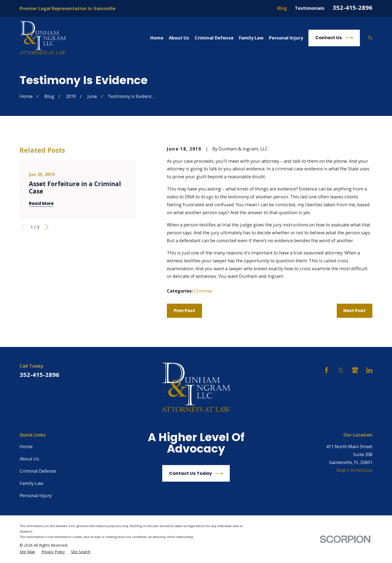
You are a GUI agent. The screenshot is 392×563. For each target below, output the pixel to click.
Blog (282, 8)
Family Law (31, 483)
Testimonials (310, 8)
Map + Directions (354, 470)
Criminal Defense (38, 471)
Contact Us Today (196, 473)
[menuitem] (27, 552)
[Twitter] (341, 370)
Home (26, 446)
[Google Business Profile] (355, 370)
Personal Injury (36, 495)
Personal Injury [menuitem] (286, 38)
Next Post (354, 311)
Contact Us (334, 38)
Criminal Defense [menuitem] (214, 38)
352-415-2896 (353, 7)
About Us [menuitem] (179, 38)
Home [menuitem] (157, 38)
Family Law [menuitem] (251, 38)
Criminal (203, 291)
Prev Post (184, 311)
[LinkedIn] (369, 370)
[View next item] (47, 227)
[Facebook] (327, 370)
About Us (29, 459)
